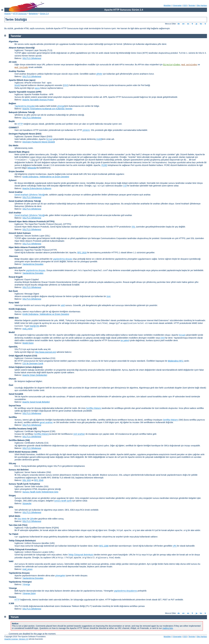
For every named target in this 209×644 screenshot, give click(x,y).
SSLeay (12, 463)
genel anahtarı (46, 422)
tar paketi (125, 340)
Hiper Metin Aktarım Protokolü (23, 247)
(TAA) (25, 525)
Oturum (12, 379)
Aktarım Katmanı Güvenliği (22, 48)
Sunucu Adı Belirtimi (19, 470)
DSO (66, 85)
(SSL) (47, 236)
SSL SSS (27, 480)
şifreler (99, 74)
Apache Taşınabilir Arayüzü (22, 92)
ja (197, 24)
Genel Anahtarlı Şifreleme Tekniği (30, 195)
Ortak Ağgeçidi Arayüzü (20, 356)
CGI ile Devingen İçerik (33, 363)
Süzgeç (12, 495)
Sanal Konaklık (16, 394)
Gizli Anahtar (15, 213)
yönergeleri (60, 576)
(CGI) (35, 356)
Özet (11, 385)
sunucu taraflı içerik (63, 501)
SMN (34, 452)
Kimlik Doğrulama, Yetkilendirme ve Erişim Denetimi (46, 177)
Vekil (11, 561)
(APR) (39, 92)
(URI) (52, 543)
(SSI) (46, 486)
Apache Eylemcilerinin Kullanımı (37, 188)
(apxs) (32, 80)
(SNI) (49, 472)
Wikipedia (32, 168)
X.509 (11, 603)
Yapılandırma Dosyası (19, 573)
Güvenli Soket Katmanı (20, 233)
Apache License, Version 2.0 (16, 639)
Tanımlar (16, 36)
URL (175, 546)
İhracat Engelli (16, 277)
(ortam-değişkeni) (34, 367)
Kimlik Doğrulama (17, 309)
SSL (134, 227)
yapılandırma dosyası (63, 259)
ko (201, 24)
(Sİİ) (35, 429)
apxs (37, 88)
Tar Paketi (13, 534)
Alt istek (13, 62)
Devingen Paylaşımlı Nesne (22, 134)
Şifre (11, 507)
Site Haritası (202, 5)
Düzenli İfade (15, 152)
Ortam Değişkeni (17, 367)
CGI (125, 186)
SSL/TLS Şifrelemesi (32, 58)
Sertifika (13, 417)
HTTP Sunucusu (20, 14)
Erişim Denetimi (16, 171)
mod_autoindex (189, 65)
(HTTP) (42, 247)
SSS (185, 5)
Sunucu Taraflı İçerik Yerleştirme (24, 484)
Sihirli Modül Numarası (20, 452)
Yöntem (12, 597)
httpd (49, 139)
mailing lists (168, 628)
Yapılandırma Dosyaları (33, 264)
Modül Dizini (28, 343)
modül (99, 139)
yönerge (61, 106)
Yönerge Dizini (29, 593)
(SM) (27, 440)
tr (205, 24)
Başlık (12, 121)
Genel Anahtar (16, 192)
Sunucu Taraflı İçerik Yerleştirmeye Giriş (40, 492)
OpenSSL (13, 347)
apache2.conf (15, 268)
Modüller (167, 5)
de (179, 24)
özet (108, 296)
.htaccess (13, 256)
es (188, 24)
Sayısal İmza (15, 406)
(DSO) (38, 134)
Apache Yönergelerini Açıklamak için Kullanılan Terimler (47, 109)
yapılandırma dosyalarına (125, 591)
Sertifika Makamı (94, 408)
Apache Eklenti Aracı (19, 80)
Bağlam (12, 103)
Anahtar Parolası (17, 71)
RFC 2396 (104, 546)
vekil (63, 305)
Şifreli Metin (14, 516)
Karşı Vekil (14, 303)
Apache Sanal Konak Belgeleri (36, 402)
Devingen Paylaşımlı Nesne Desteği (39, 142)
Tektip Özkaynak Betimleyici (22, 541)
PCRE (104, 165)
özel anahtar (79, 434)
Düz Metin (13, 145)
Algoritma (13, 41)
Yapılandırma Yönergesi (20, 582)
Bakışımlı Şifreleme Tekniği (22, 112)
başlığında (34, 326)
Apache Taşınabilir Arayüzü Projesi (38, 100)
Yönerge (26, 584)
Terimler (192, 5)
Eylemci (13, 180)
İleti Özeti (13, 291)
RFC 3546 (39, 480)
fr (193, 24)
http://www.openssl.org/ (46, 352)
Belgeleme (33, 14)
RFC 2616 (82, 253)
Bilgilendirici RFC (176, 361)
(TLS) (50, 50)
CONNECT (14, 127)
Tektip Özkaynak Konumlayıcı (23, 549)
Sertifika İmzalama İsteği (21, 429)
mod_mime (27, 329)
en (183, 24)
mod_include (21, 67)
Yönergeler (177, 5)
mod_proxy (27, 569)
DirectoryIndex (172, 65)
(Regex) (25, 152)
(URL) (51, 552)
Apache (8, 14)
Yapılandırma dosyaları (25, 106)
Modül (17, 85)
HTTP (20, 124)
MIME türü (14, 318)
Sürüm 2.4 (44, 14)
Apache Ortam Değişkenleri (35, 375)
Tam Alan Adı (15, 525)
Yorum (15, 617)
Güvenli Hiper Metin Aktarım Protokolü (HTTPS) (32, 221)
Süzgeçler (27, 503)
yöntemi (86, 130)
